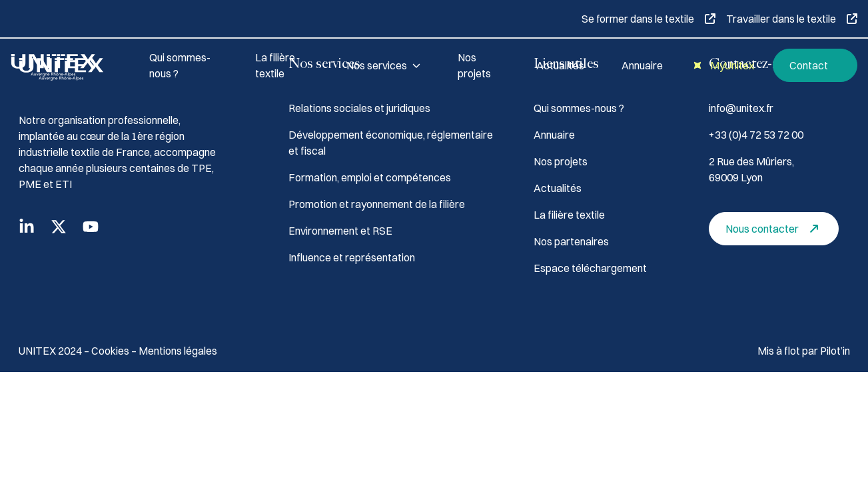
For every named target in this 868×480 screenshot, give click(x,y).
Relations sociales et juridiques (359, 108)
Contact (818, 66)
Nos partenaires (571, 241)
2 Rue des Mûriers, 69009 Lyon (751, 169)
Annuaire (642, 65)
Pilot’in (835, 351)
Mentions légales (178, 351)
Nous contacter (775, 229)
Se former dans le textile (649, 19)
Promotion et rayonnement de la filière (377, 204)
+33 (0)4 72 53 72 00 (756, 135)
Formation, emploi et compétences (370, 177)
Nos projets (474, 65)
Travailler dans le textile (792, 19)
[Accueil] (64, 65)
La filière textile (275, 65)
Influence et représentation (352, 257)
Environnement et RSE (340, 231)
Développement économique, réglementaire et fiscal (391, 143)
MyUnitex (722, 66)
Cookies (111, 351)
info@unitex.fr (741, 108)
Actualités (560, 65)
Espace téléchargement (590, 268)
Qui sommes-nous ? (180, 65)
